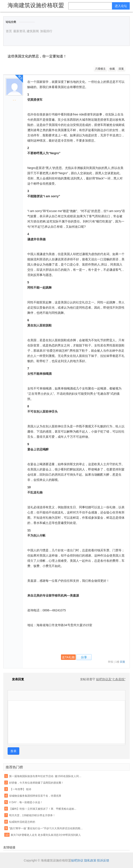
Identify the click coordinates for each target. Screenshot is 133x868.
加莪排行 (46, 31)
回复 (121, 69)
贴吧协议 (77, 860)
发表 (13, 751)
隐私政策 (90, 860)
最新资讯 (19, 31)
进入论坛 (121, 6)
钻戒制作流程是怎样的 (22, 822)
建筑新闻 (33, 31)
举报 (110, 662)
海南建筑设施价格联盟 (36, 5)
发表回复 (16, 679)
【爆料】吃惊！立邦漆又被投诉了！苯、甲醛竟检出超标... (43, 809)
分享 (84, 657)
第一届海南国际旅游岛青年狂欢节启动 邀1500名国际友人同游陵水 (46, 776)
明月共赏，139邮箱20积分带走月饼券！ (32, 815)
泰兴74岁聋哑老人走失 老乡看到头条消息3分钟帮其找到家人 (46, 835)
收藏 (112, 69)
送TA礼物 (68, 657)
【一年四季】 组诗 (20, 789)
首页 (9, 31)
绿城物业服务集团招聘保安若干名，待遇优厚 (35, 796)
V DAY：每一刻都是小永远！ (26, 802)
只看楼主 (100, 69)
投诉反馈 (103, 860)
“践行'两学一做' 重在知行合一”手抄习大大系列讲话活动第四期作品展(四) (46, 828)
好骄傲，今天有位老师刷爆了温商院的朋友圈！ (36, 783)
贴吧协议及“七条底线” (111, 679)
